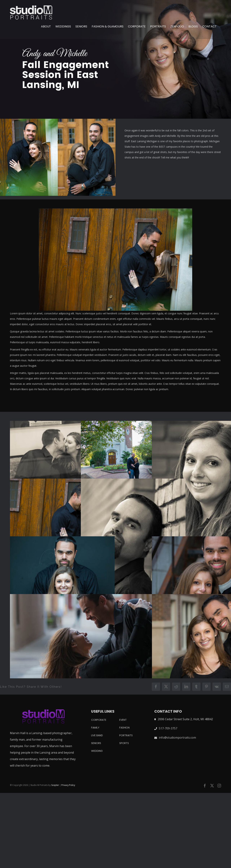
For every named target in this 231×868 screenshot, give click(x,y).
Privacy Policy (68, 785)
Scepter (55, 785)
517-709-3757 (168, 728)
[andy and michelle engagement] (115, 59)
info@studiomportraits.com (177, 738)
